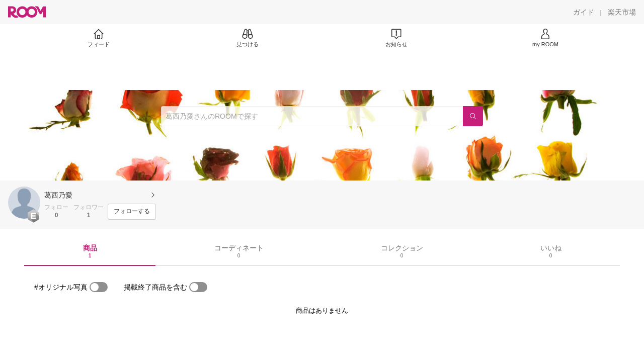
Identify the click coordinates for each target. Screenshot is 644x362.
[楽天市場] (622, 12)
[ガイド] (584, 12)
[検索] (473, 116)
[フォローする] (132, 212)
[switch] (99, 287)
